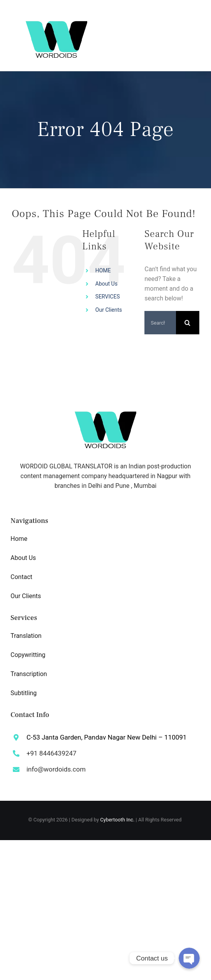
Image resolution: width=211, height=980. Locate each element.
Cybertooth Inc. (117, 820)
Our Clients (109, 310)
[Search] (188, 323)
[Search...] (160, 323)
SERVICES (108, 297)
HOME (103, 270)
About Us (106, 284)
